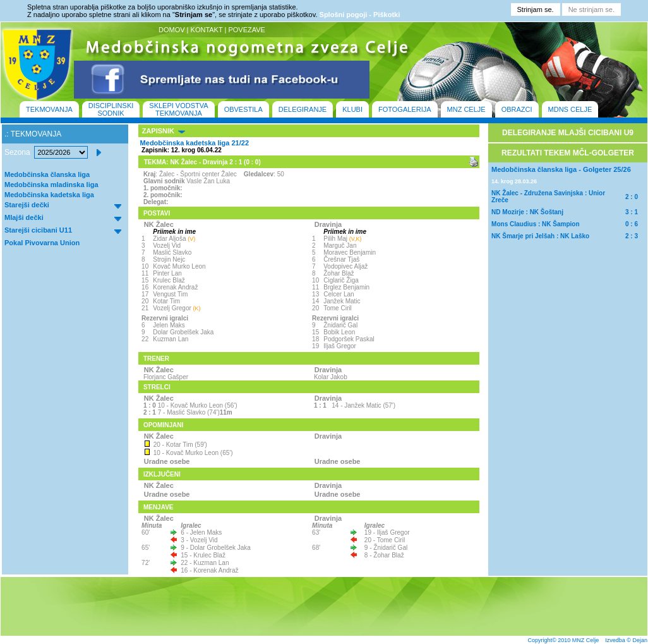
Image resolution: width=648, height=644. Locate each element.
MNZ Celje (586, 640)
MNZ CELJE (466, 109)
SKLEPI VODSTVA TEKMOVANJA (178, 109)
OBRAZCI (517, 109)
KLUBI (352, 109)
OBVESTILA (243, 109)
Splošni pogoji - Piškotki (360, 15)
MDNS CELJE (570, 109)
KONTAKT (207, 30)
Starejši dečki (27, 205)
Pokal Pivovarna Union (42, 243)
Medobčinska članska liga (47, 174)
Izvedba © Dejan (626, 640)
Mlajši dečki (24, 217)
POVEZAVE (246, 30)
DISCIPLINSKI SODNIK (111, 109)
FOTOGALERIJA (405, 109)
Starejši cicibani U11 (38, 230)
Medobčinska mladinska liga (51, 185)
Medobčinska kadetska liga (49, 195)
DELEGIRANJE (303, 109)
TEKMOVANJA (49, 109)
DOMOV (172, 30)
